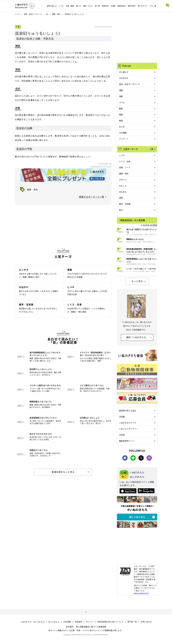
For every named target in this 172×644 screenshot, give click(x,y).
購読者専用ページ (127, 441)
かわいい (123, 180)
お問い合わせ (146, 622)
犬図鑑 (113, 6)
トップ (17, 14)
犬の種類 (123, 133)
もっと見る (137, 281)
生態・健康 (70, 6)
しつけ (61, 6)
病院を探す (132, 6)
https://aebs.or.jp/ (141, 593)
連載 (121, 90)
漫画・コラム (88, 6)
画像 (121, 114)
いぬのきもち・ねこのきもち (32, 622)
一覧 (151, 149)
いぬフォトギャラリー (128, 429)
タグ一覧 (153, 6)
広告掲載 (67, 622)
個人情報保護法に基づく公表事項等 (91, 627)
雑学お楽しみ (52, 6)
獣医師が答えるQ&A (127, 411)
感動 (121, 198)
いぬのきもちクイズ (128, 423)
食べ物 (97, 6)
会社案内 (70, 627)
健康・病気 (56, 14)
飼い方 (78, 6)
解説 (121, 121)
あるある (123, 192)
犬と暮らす (124, 72)
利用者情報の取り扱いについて (110, 622)
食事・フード (125, 167)
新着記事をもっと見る (63, 472)
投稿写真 (105, 6)
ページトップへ (86, 612)
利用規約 (78, 622)
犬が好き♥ (123, 78)
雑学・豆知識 (125, 204)
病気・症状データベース (33, 14)
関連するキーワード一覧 (92, 197)
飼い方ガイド (143, 6)
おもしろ (123, 186)
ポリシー (90, 622)
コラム (122, 102)
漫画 (121, 96)
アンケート (124, 139)
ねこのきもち (54, 622)
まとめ (122, 127)
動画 (121, 108)
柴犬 (121, 210)
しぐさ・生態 (125, 161)
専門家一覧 (132, 622)
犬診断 (122, 435)
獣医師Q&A (121, 6)
